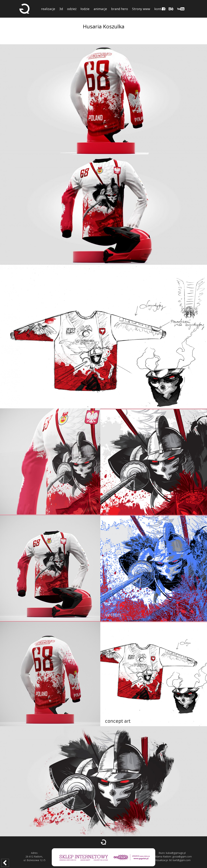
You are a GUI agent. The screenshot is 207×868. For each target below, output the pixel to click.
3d (61, 9)
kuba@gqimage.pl (176, 853)
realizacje (48, 9)
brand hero (120, 9)
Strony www (141, 9)
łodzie (85, 9)
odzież (72, 9)
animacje (100, 9)
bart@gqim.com (182, 860)
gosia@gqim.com (182, 856)
